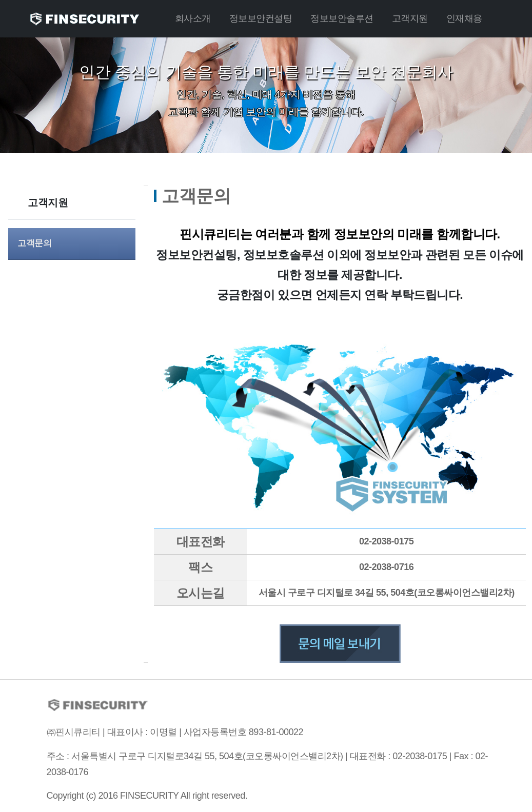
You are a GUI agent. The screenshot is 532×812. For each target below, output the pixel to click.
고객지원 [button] (410, 18)
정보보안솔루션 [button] (342, 18)
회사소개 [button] (193, 18)
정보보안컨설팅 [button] (261, 18)
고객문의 (34, 243)
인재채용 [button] (464, 18)
